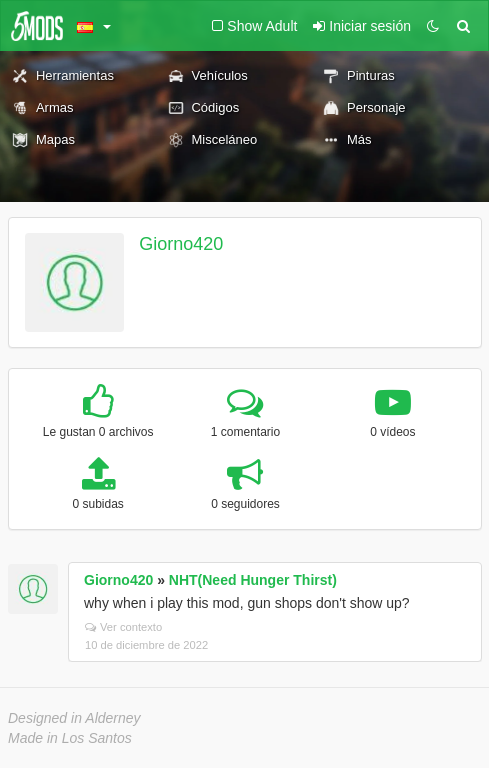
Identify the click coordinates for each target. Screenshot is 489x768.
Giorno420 (181, 244)
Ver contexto (123, 627)
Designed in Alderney (74, 718)
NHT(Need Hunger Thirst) (253, 580)
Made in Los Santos (70, 738)
